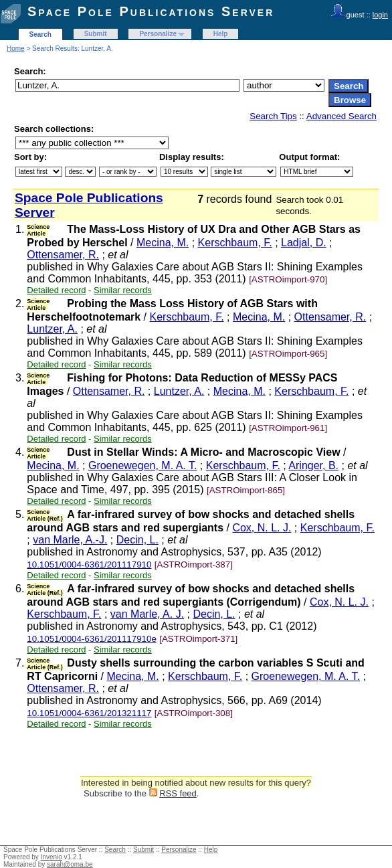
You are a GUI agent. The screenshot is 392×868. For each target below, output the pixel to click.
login (380, 15)
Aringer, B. (313, 465)
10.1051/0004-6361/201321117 (89, 713)
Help (221, 34)
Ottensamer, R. (63, 255)
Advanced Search (341, 116)
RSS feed (178, 793)
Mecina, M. (163, 243)
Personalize (158, 34)
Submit (96, 34)
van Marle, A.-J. (70, 540)
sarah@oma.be (70, 864)
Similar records (123, 290)
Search (40, 34)
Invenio (52, 857)
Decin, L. (137, 540)
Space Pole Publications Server (151, 11)
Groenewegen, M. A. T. (142, 465)
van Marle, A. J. (147, 614)
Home (16, 49)
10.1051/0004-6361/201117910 (89, 565)
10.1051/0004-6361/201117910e (91, 639)
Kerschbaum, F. (235, 243)
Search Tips (273, 116)
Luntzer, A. (52, 329)
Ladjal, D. (304, 243)
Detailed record (56, 290)
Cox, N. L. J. (262, 528)
